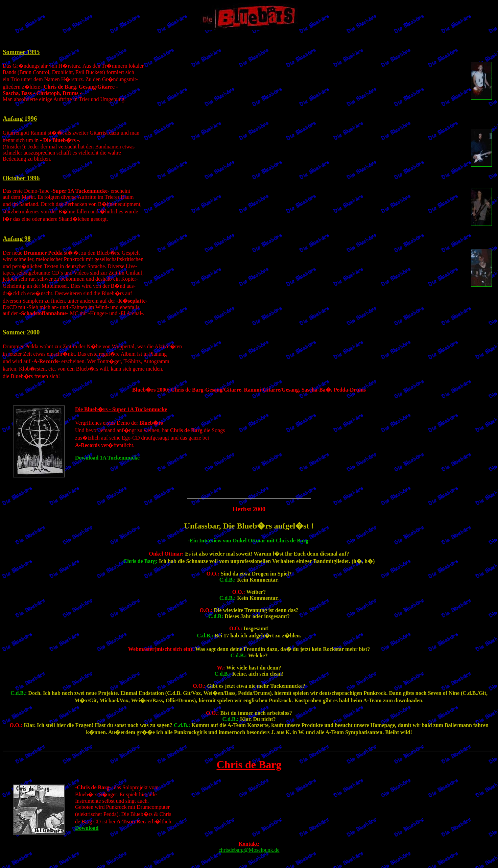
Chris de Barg (249, 765)
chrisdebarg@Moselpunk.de (249, 850)
